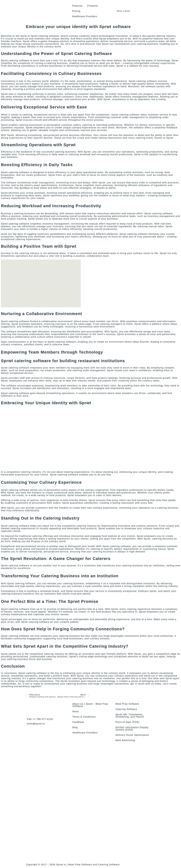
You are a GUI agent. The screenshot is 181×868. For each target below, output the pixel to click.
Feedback (78, 722)
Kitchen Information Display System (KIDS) (132, 728)
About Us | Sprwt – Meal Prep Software (90, 705)
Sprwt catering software (15, 321)
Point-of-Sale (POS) (127, 722)
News (76, 711)
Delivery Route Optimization (132, 735)
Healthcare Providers (85, 16)
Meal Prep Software (127, 704)
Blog (75, 727)
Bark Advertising (125, 740)
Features (77, 6)
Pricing (76, 11)
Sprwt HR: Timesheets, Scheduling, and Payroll (130, 716)
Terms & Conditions (84, 717)
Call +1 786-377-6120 (40, 719)
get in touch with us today (146, 684)
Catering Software (126, 709)
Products (93, 6)
